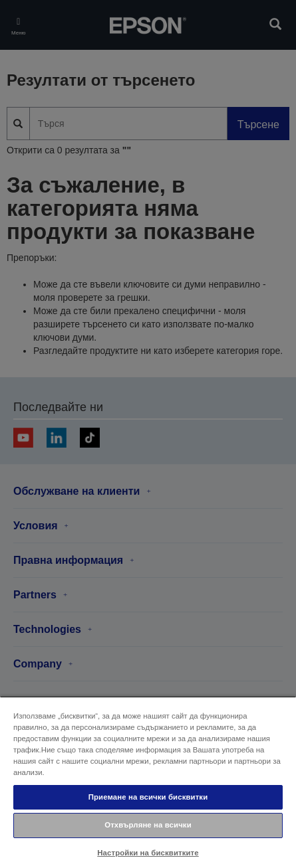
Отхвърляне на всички (148, 825)
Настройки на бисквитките (148, 853)
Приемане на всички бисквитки (148, 797)
